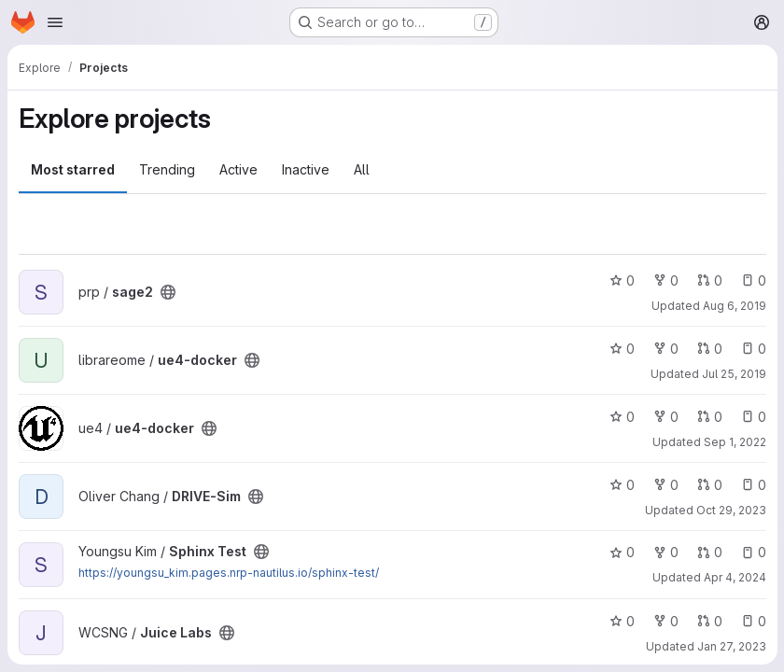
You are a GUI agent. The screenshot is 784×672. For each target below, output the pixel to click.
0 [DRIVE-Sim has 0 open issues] (753, 485)
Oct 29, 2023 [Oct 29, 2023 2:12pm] (730, 510)
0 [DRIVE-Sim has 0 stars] (621, 485)
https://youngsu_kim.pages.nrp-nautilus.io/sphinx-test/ (229, 573)
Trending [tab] (167, 169)
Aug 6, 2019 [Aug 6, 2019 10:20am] (734, 306)
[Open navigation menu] (55, 22)
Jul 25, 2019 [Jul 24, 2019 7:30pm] (733, 374)
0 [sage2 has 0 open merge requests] (709, 280)
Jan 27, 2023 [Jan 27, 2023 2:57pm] (731, 646)
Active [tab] (238, 169)
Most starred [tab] (73, 169)
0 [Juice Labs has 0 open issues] (753, 621)
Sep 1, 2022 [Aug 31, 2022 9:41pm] (734, 442)
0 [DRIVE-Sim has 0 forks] (665, 485)
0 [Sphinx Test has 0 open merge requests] (709, 552)
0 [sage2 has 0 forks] (665, 280)
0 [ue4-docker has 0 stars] (621, 349)
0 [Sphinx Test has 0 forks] (665, 552)
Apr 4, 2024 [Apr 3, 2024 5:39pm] (734, 577)
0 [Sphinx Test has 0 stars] (621, 552)
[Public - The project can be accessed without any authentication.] (168, 292)
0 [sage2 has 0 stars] (621, 280)
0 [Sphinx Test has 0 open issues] (753, 552)
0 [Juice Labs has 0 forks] (665, 621)
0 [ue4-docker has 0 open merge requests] (709, 349)
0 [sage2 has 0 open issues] (753, 280)
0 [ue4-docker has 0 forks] (665, 349)
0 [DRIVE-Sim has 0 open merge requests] (709, 485)
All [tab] (362, 169)
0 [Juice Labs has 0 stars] (621, 621)
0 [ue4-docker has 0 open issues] (753, 349)
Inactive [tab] (306, 169)
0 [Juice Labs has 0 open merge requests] (709, 621)
